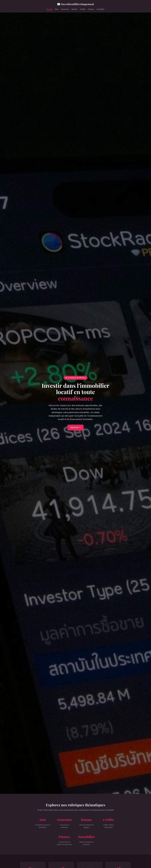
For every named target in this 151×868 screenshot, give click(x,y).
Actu (57, 9)
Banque (74, 9)
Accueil (49, 9)
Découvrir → (76, 427)
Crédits (83, 9)
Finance (91, 9)
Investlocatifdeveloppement (75, 4)
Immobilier (100, 9)
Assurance (65, 9)
